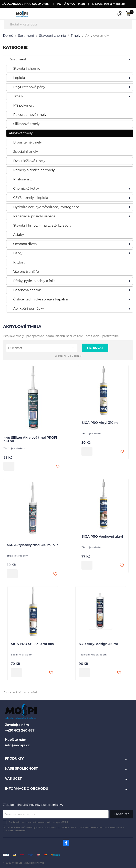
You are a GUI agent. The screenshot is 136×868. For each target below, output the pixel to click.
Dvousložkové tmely (29, 161)
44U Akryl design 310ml (98, 644)
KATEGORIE (15, 47)
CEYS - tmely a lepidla (31, 198)
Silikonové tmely (26, 124)
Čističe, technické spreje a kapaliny (41, 299)
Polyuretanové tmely (30, 115)
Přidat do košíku (9, 466)
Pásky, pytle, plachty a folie (34, 281)
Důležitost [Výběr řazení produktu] (42, 348)
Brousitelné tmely (27, 142)
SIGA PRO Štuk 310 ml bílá (32, 644)
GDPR (65, 822)
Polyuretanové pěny (29, 87)
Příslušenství (23, 179)
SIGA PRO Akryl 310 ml (100, 423)
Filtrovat (95, 348)
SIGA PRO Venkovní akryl (102, 537)
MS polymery (24, 105)
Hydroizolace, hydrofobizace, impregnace (46, 207)
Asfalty (19, 235)
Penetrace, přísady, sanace (34, 216)
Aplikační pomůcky (29, 309)
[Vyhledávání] (68, 24)
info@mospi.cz (115, 4)
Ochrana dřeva (25, 244)
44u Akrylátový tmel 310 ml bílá (33, 545)
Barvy (18, 253)
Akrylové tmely (21, 133)
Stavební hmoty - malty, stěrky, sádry (42, 225)
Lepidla (19, 78)
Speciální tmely (26, 152)
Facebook (66, 843)
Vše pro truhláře (26, 272)
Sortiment (18, 59)
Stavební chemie (27, 69)
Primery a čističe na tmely (34, 170)
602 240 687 (41, 4)
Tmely (18, 96)
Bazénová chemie (27, 290)
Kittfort (19, 262)
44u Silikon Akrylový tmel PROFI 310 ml (30, 440)
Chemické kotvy (26, 189)
